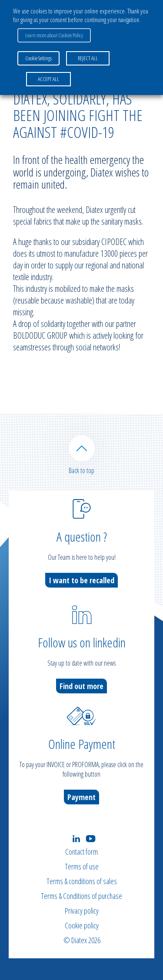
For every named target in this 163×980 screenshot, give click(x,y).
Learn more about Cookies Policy (54, 35)
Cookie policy (82, 925)
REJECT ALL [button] (88, 58)
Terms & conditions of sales (82, 881)
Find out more (81, 686)
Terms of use (82, 866)
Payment (81, 797)
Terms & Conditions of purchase (81, 896)
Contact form (81, 852)
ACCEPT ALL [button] (48, 79)
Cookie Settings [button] (38, 58)
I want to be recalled (81, 580)
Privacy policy (82, 911)
